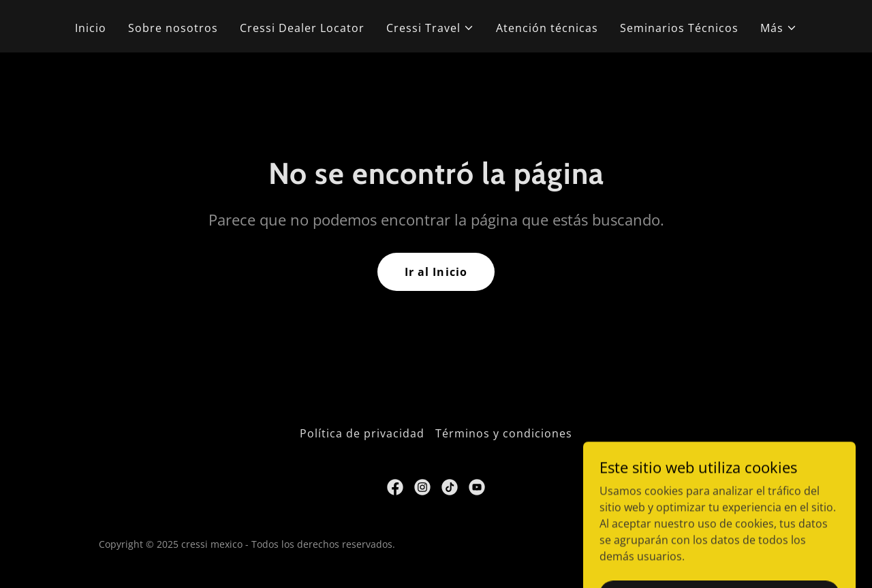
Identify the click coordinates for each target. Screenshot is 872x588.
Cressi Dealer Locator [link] (302, 28)
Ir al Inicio (436, 272)
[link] (395, 487)
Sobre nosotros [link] (173, 28)
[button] (430, 28)
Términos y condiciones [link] (504, 433)
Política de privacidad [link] (362, 433)
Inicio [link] (91, 28)
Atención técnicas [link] (547, 28)
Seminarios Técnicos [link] (679, 28)
